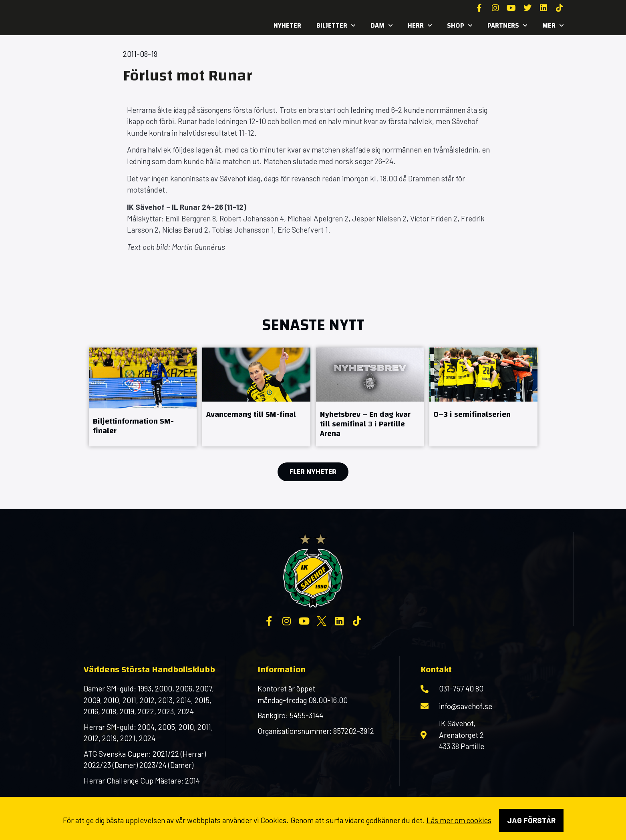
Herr (420, 26)
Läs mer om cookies (459, 820)
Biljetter (336, 26)
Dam (381, 26)
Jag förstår (531, 820)
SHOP (460, 26)
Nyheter (287, 25)
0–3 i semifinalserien (472, 414)
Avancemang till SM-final (251, 414)
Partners (507, 26)
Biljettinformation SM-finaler (133, 426)
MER (553, 26)
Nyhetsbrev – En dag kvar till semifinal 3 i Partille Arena (365, 424)
